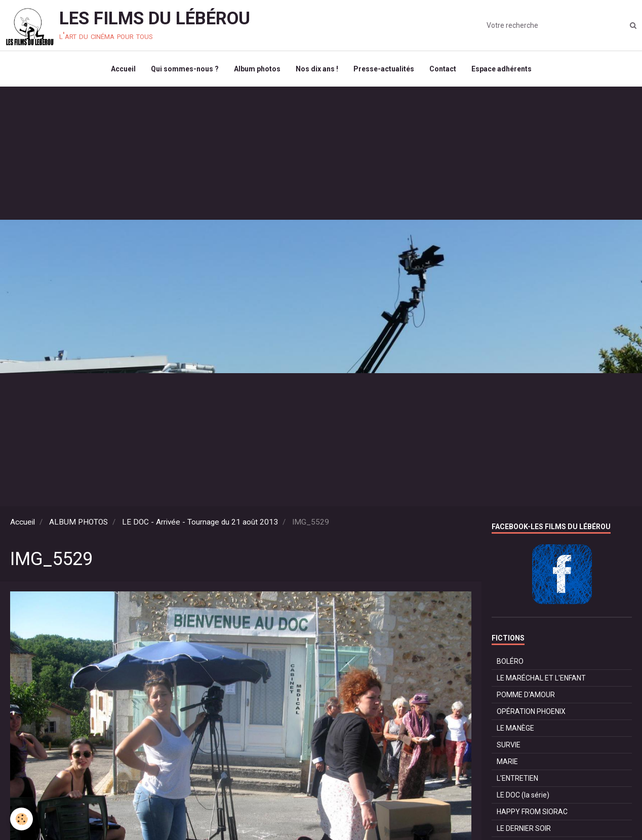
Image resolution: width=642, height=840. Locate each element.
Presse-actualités (384, 69)
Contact (443, 69)
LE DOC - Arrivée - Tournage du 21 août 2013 (200, 522)
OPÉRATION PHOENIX (531, 711)
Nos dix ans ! (317, 69)
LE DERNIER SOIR (524, 828)
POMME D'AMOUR (526, 695)
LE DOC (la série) (523, 795)
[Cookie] (22, 819)
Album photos (257, 69)
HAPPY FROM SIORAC (532, 812)
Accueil (123, 69)
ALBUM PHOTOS (78, 522)
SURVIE (509, 745)
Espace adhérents (501, 69)
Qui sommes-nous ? (185, 69)
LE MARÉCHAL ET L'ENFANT (541, 678)
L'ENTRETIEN (517, 778)
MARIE (507, 762)
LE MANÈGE (515, 728)
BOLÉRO (510, 661)
